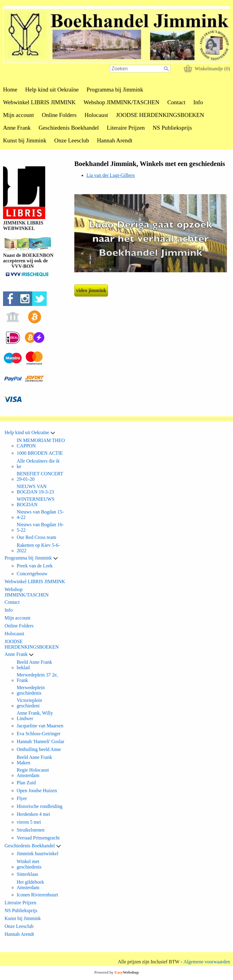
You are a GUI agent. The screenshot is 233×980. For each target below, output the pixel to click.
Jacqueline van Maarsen (40, 726)
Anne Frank (17, 128)
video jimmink (91, 290)
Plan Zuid (26, 783)
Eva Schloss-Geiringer (39, 734)
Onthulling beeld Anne (39, 749)
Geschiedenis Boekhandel (69, 128)
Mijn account (19, 115)
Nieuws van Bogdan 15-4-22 (40, 515)
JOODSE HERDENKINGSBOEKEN (160, 115)
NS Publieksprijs (172, 128)
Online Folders (59, 115)
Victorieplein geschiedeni (29, 703)
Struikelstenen (31, 830)
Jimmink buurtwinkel (37, 854)
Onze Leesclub (72, 140)
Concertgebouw (32, 574)
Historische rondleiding (40, 806)
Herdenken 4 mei (33, 814)
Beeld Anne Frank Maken (34, 760)
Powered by (117, 972)
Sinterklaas (27, 874)
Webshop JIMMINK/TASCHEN (121, 102)
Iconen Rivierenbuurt (37, 895)
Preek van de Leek (35, 566)
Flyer (22, 798)
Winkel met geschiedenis (29, 864)
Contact (176, 102)
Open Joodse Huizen (37, 791)
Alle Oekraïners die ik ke (38, 464)
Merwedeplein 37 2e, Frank (37, 678)
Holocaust (96, 115)
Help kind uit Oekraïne (52, 90)
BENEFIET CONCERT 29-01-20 (40, 476)
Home (10, 90)
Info (198, 102)
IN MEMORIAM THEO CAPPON (41, 443)
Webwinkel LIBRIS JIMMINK (39, 102)
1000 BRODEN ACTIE (40, 453)
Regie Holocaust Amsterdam (33, 773)
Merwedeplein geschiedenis (31, 690)
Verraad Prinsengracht (38, 838)
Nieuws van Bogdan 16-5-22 (40, 527)
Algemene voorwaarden (207, 962)
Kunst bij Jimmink (25, 140)
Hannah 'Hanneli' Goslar (41, 741)
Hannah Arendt (115, 140)
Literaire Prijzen (126, 128)
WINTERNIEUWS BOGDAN (35, 502)
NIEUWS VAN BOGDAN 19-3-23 (35, 489)
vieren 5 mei (29, 822)
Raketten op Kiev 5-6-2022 (38, 548)
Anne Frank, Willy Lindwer (35, 716)
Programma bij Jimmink (115, 90)
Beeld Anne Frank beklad (34, 665)
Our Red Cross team (36, 537)
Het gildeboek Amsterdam (30, 885)
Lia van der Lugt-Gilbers (111, 175)
